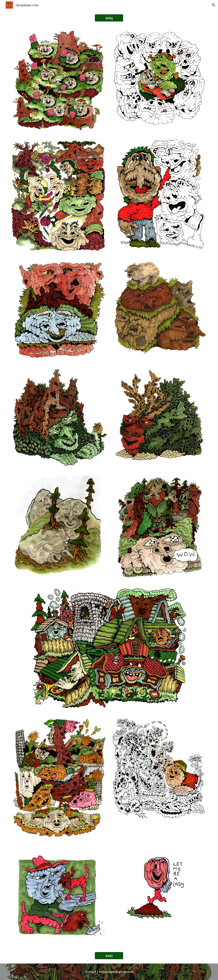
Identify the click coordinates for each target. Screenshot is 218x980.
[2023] (109, 18)
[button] (214, 5)
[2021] (109, 956)
